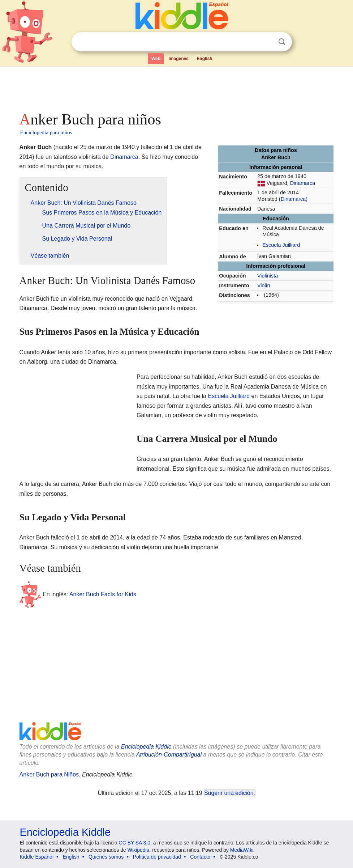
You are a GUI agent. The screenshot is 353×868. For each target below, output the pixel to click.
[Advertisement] (177, 87)
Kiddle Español (37, 857)
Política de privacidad (157, 857)
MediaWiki (242, 850)
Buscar (282, 42)
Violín (264, 285)
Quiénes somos (106, 857)
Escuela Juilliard (281, 245)
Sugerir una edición (229, 793)
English (204, 59)
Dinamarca (303, 183)
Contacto (200, 857)
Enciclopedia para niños (46, 132)
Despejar (267, 42)
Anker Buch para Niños (49, 774)
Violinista (268, 276)
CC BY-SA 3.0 (135, 843)
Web (156, 59)
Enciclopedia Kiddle (146, 747)
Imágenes (178, 59)
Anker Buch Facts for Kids (103, 594)
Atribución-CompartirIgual (169, 755)
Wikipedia (139, 850)
